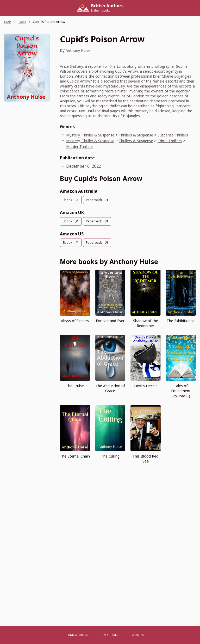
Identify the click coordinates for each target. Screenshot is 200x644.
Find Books (110, 635)
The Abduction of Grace (110, 393)
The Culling (110, 461)
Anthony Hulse (80, 50)
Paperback (96, 206)
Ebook (68, 206)
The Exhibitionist (181, 326)
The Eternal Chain (75, 461)
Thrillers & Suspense (148, 135)
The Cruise (75, 391)
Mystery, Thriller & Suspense (95, 135)
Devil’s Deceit (146, 391)
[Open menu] (58, 635)
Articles (136, 635)
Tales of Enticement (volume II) (181, 396)
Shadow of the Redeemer (146, 328)
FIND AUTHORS (80, 635)
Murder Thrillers (105, 152)
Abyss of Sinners (75, 326)
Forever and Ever (110, 326)
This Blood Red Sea (145, 463)
